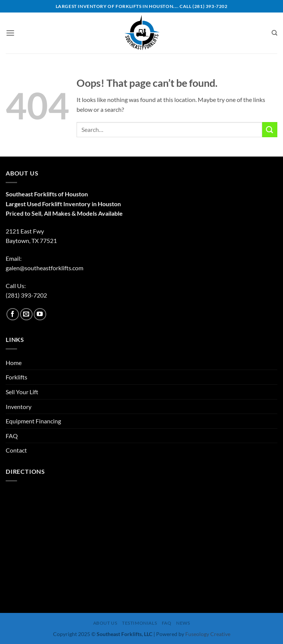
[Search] (274, 33)
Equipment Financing (33, 421)
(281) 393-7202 (26, 295)
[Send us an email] (26, 314)
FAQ (12, 436)
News (183, 623)
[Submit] (270, 129)
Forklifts (16, 377)
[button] (10, 33)
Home (14, 363)
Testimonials (139, 623)
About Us (105, 623)
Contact (16, 450)
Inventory (19, 407)
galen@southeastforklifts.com (45, 268)
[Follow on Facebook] (13, 314)
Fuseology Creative (208, 634)
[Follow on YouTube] (40, 314)
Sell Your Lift (22, 392)
